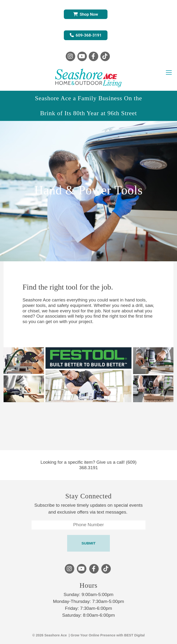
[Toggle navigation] (169, 73)
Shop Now (86, 14)
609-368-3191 (86, 35)
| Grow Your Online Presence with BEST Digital (106, 635)
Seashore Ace (56, 635)
